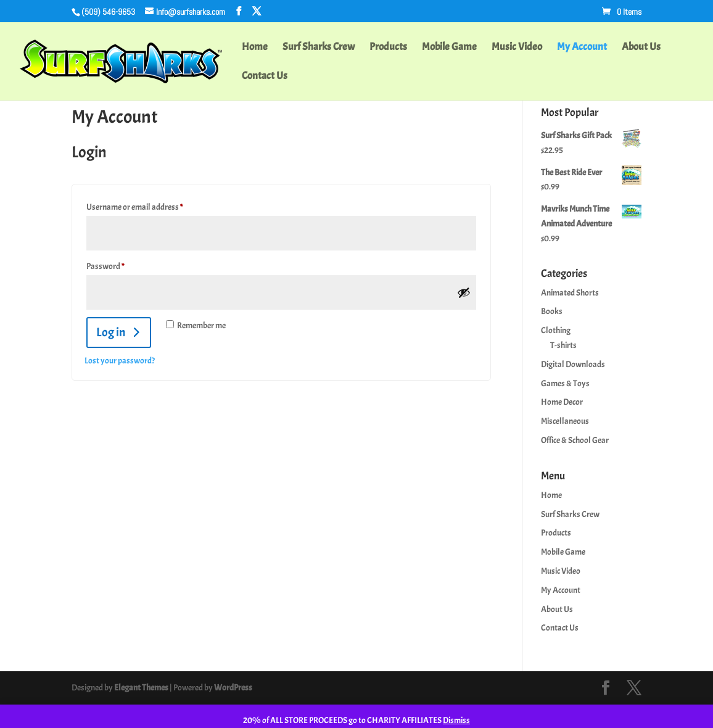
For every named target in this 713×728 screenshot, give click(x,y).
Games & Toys (565, 383)
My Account (582, 48)
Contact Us (265, 77)
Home (255, 48)
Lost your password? (120, 361)
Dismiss (456, 720)
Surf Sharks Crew (319, 48)
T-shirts (563, 345)
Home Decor (562, 402)
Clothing (556, 330)
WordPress (233, 688)
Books (552, 311)
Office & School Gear (575, 440)
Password (120, 265)
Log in (111, 332)
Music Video (517, 48)
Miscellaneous (565, 421)
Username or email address (149, 205)
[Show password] (464, 292)
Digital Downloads (573, 364)
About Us (641, 48)
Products (388, 48)
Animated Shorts (570, 293)
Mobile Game (449, 48)
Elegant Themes (141, 688)
